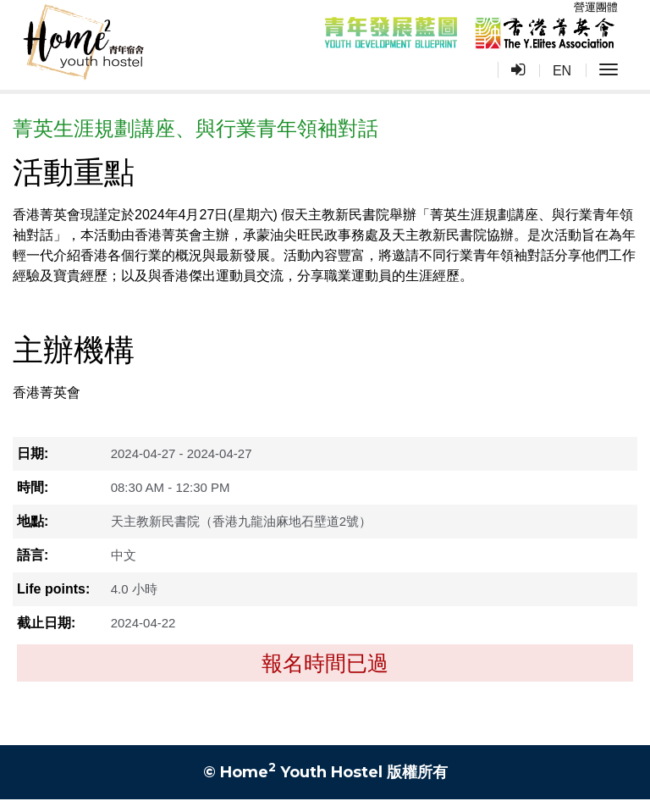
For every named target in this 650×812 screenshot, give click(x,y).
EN (562, 71)
